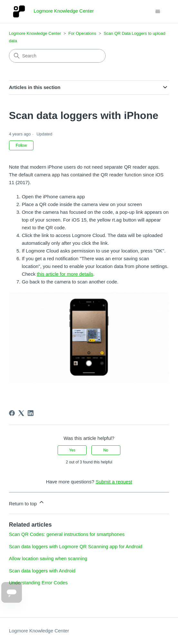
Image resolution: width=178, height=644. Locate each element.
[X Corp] (21, 413)
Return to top (27, 503)
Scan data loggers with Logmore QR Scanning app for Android (76, 546)
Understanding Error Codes (38, 583)
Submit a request (114, 482)
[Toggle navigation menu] (158, 12)
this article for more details (65, 274)
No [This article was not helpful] (106, 450)
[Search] (57, 56)
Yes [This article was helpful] (72, 450)
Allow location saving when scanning (48, 558)
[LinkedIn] (31, 413)
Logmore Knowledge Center (35, 33)
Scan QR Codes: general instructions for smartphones (67, 534)
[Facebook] (12, 413)
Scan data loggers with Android (42, 571)
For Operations (82, 33)
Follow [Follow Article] (21, 145)
